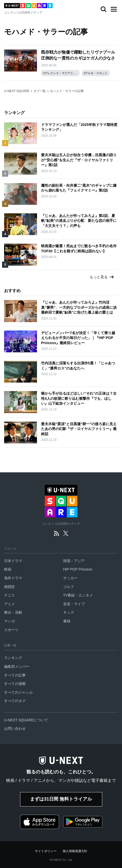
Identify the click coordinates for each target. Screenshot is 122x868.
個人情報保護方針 (75, 851)
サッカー (70, 578)
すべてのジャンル (18, 692)
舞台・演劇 (13, 612)
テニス (10, 595)
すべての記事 (15, 675)
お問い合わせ (15, 729)
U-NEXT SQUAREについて (26, 720)
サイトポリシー (46, 851)
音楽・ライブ (74, 604)
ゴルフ (69, 587)
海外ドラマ (13, 578)
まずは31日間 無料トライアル (61, 799)
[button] (114, 9)
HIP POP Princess (78, 569)
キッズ (69, 612)
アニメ (10, 604)
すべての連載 (15, 684)
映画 (8, 569)
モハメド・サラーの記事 (67, 91)
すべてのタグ (15, 701)
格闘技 (10, 587)
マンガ (10, 621)
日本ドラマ (13, 561)
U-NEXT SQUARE (17, 91)
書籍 (67, 621)
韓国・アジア (74, 561)
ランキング (13, 658)
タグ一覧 (40, 91)
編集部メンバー (17, 666)
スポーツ (11, 630)
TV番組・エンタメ (78, 595)
